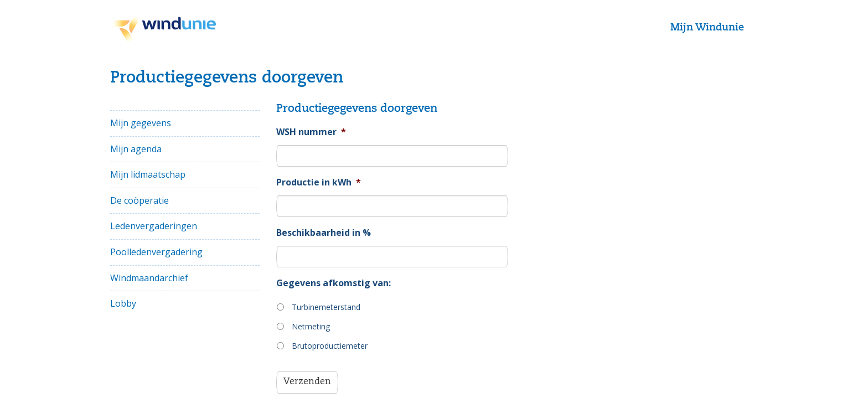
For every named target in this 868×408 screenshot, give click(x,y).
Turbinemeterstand (326, 307)
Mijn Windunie (707, 28)
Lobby (123, 303)
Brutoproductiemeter (330, 346)
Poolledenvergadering (156, 252)
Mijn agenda (136, 149)
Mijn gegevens (141, 123)
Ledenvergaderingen (154, 226)
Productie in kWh (319, 182)
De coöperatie (139, 200)
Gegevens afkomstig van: (334, 283)
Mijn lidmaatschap (148, 174)
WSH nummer (311, 132)
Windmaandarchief (149, 278)
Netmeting (311, 326)
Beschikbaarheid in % (324, 233)
